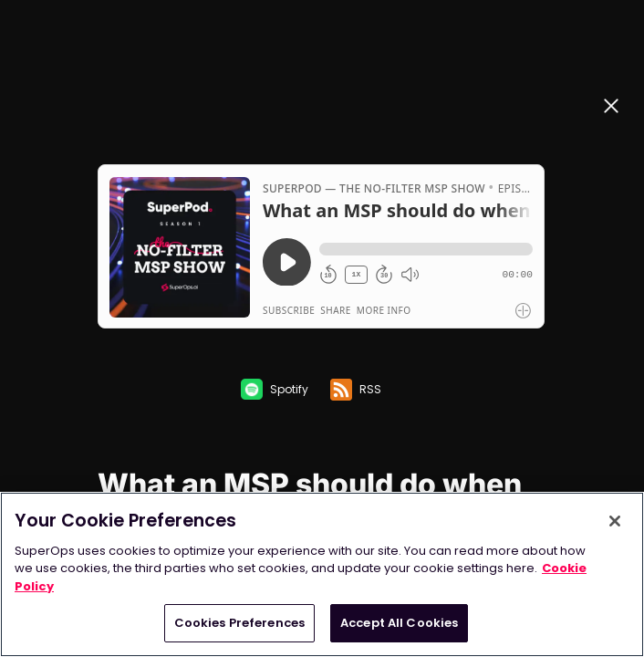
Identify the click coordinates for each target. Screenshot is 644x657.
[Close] (615, 521)
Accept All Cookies (399, 623)
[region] (322, 574)
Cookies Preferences (239, 623)
